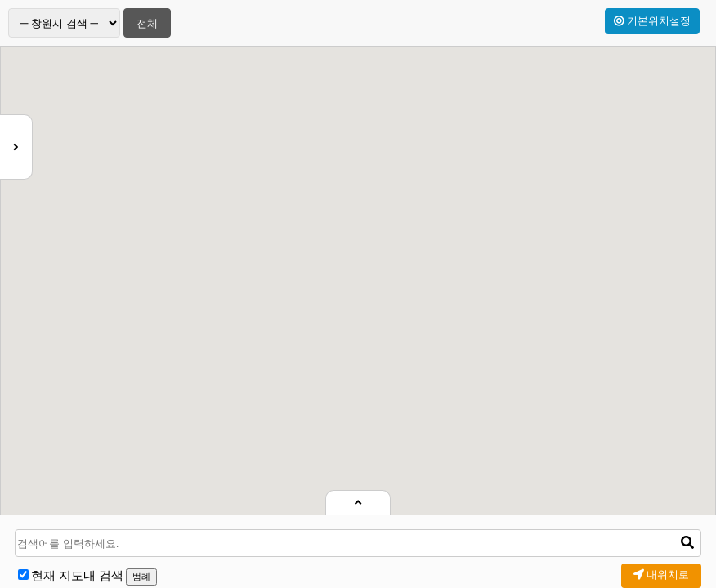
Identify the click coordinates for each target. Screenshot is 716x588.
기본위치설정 (652, 21)
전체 (147, 23)
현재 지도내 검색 (77, 576)
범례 (141, 577)
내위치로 (661, 575)
